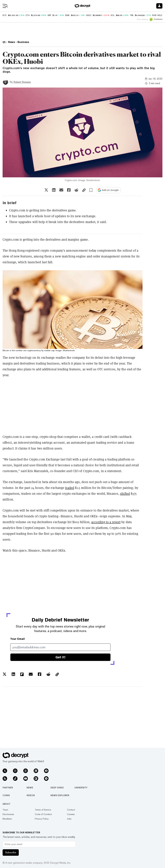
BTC (5, 15)
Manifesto (7, 819)
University (81, 788)
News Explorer (60, 795)
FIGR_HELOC (158, 15)
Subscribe (11, 852)
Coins (6, 795)
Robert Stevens (22, 82)
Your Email (18, 639)
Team (5, 810)
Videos (31, 795)
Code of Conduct (43, 814)
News (30, 788)
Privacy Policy (42, 819)
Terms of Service (43, 810)
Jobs (69, 819)
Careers (71, 814)
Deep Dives (57, 788)
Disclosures (8, 814)
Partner (8, 788)
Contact (71, 810)
